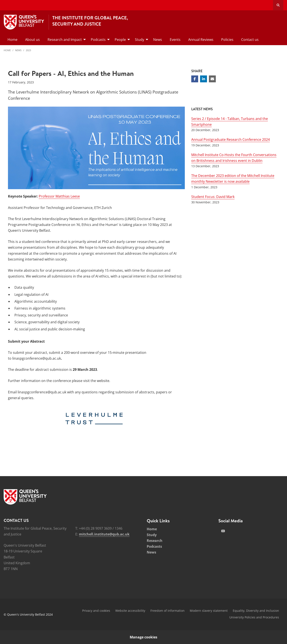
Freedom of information (167, 611)
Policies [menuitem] (227, 40)
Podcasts (154, 546)
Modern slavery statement (209, 611)
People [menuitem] (120, 40)
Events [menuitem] (175, 40)
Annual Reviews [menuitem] (201, 40)
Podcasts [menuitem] (98, 40)
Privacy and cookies (96, 611)
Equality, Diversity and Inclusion (256, 611)
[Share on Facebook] (195, 79)
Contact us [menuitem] (250, 40)
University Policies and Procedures (254, 617)
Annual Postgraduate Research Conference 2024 (231, 140)
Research (155, 541)
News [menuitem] (158, 40)
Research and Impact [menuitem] (65, 40)
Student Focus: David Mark (213, 197)
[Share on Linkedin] (204, 79)
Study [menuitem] (140, 40)
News (18, 50)
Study (152, 535)
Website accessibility (130, 611)
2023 (28, 50)
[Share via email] (212, 79)
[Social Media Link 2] (223, 531)
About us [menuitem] (32, 40)
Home (7, 50)
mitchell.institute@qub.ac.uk (104, 534)
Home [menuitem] (12, 40)
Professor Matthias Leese (59, 196)
